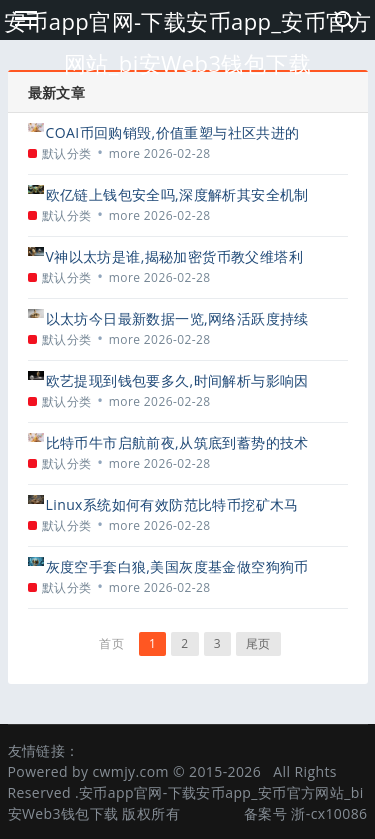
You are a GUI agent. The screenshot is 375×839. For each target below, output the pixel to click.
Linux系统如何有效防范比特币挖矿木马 (172, 504)
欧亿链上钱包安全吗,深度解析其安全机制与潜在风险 (177, 194)
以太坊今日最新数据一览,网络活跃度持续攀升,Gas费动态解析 (177, 318)
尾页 (258, 643)
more (125, 153)
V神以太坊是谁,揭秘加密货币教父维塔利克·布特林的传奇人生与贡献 (175, 256)
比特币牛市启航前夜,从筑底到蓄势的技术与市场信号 (177, 442)
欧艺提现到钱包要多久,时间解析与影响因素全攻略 (177, 380)
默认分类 (67, 153)
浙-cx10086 (329, 813)
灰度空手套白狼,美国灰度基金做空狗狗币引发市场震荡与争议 (177, 566)
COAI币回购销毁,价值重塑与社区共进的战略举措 (173, 132)
